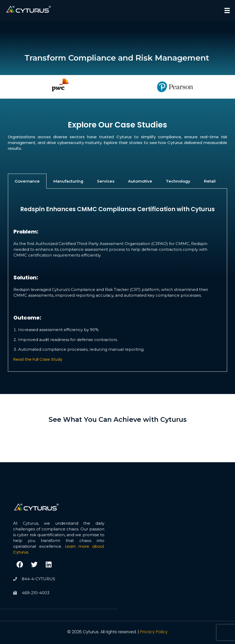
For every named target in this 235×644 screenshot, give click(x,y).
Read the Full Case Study (38, 359)
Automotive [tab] (140, 181)
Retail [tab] (210, 181)
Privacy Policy (154, 632)
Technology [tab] (178, 181)
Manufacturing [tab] (68, 181)
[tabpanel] (118, 280)
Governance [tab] (27, 181)
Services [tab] (106, 181)
